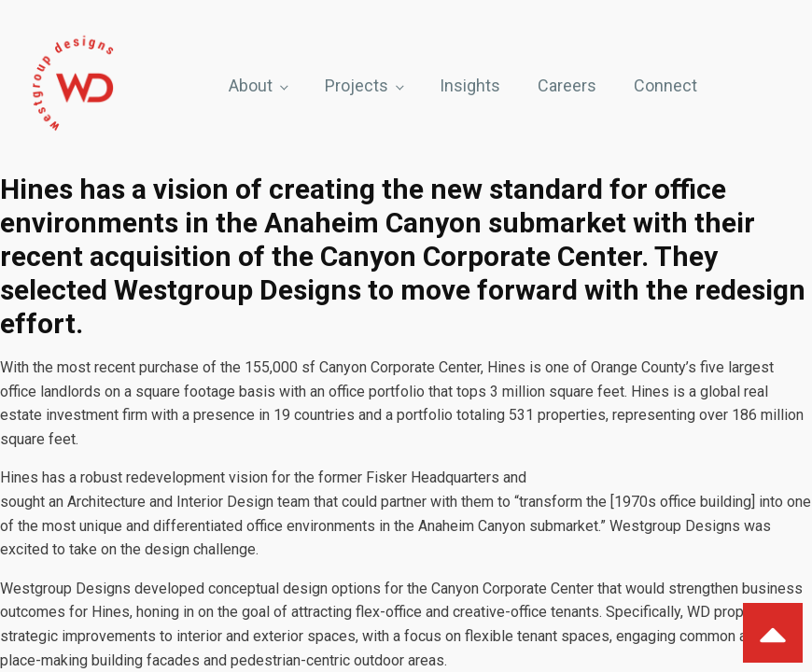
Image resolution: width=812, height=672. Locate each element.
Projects (357, 85)
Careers (567, 85)
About (251, 85)
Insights (470, 85)
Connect (665, 85)
